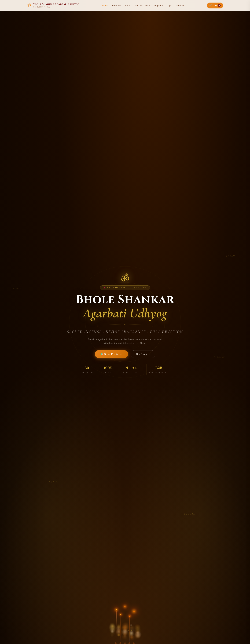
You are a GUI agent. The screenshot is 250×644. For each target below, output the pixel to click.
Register (159, 5)
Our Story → (143, 354)
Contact (180, 5)
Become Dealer (143, 5)
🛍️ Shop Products (112, 354)
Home (105, 5)
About (128, 5)
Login (169, 5)
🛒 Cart (215, 5)
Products (117, 5)
